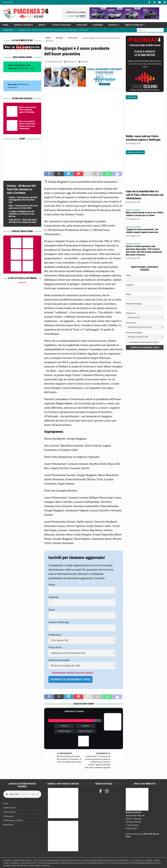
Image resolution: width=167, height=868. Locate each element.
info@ (136, 825)
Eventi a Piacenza (62, 25)
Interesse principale (59, 660)
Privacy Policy (29, 865)
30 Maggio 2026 (134, 143)
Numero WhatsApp (59, 622)
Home (6, 25)
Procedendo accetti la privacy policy (73, 673)
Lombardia (86, 726)
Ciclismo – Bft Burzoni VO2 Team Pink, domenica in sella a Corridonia (21, 189)
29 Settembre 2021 (55, 62)
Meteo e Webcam (134, 25)
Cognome (54, 597)
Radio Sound (8, 2)
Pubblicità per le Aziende (13, 820)
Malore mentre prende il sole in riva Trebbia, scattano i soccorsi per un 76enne (145, 214)
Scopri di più (131, 828)
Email (52, 610)
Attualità (82, 25)
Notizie (59, 38)
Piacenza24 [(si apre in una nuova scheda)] (12, 87)
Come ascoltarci (10, 812)
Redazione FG (72, 62)
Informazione (9, 816)
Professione (55, 635)
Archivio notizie (10, 808)
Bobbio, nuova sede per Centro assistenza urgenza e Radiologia (27, 110)
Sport (41, 25)
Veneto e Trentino (86, 731)
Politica (113, 25)
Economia (98, 25)
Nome (52, 585)
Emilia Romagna (64, 731)
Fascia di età (55, 647)
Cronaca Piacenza (23, 25)
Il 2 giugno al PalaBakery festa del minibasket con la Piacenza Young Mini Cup (21, 214)
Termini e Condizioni (42, 865)
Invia (32, 68)
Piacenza (64, 726)
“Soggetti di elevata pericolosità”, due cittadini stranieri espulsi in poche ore (142, 231)
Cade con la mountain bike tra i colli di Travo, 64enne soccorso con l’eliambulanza (145, 195)
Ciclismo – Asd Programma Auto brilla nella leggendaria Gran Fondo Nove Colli (23, 200)
